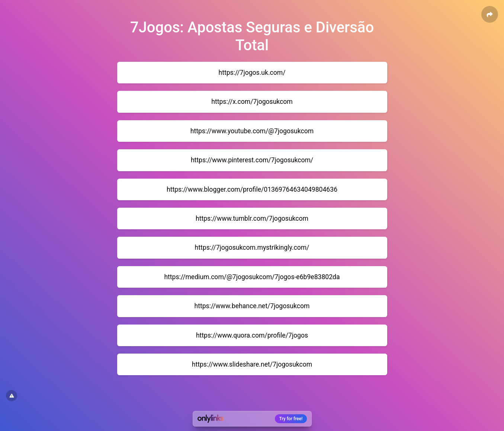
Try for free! (291, 419)
